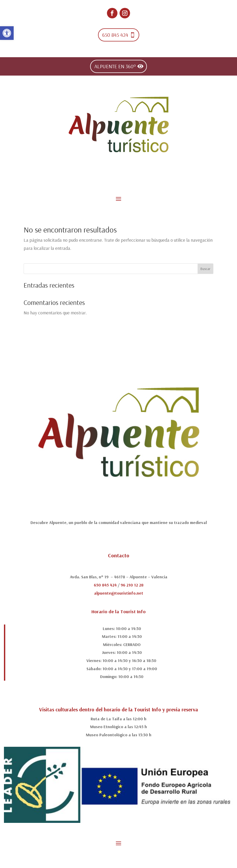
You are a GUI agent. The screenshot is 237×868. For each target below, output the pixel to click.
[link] (7, 33)
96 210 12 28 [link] (132, 585)
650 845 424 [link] (115, 35)
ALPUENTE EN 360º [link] (115, 66)
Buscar (205, 269)
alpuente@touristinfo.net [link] (119, 593)
